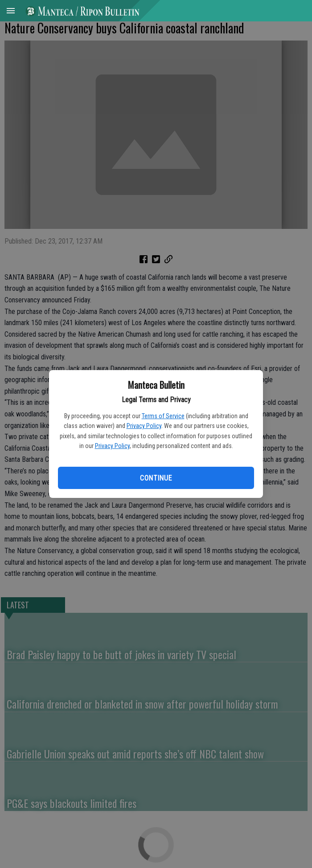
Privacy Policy (144, 426)
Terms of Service (163, 416)
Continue (156, 478)
